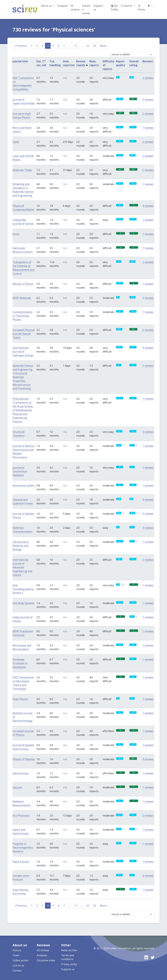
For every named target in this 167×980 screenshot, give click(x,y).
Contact (17, 971)
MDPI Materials (22, 298)
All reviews (75, 8)
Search (127, 6)
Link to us (18, 965)
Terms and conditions (68, 957)
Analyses (63, 6)
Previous (21, 46)
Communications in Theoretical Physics (22, 316)
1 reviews (148, 128)
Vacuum (17, 787)
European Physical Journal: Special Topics (23, 334)
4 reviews (148, 206)
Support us (98, 8)
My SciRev (115, 8)
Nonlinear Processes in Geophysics (20, 663)
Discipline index (46, 960)
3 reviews (148, 100)
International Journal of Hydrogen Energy (23, 352)
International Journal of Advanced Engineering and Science (22, 567)
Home (141, 8)
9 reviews (148, 348)
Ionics (16, 234)
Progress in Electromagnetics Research (23, 848)
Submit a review (86, 9)
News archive (69, 950)
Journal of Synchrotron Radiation (20, 471)
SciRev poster (21, 960)
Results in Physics (23, 284)
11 (75, 46)
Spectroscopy (21, 773)
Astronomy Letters (24, 485)
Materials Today (22, 170)
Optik (16, 142)
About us (46, 6)
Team (16, 955)
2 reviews (148, 78)
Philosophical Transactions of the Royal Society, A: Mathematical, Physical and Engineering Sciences (23, 410)
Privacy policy (69, 964)
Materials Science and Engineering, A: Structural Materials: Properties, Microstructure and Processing (23, 377)
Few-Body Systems (24, 603)
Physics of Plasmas (24, 759)
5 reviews (148, 170)
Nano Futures (21, 862)
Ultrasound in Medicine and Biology (21, 546)
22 (88, 46)
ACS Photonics (21, 816)
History (17, 950)
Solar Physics (20, 699)
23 (94, 46)
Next (104, 46)
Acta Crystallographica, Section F (23, 589)
